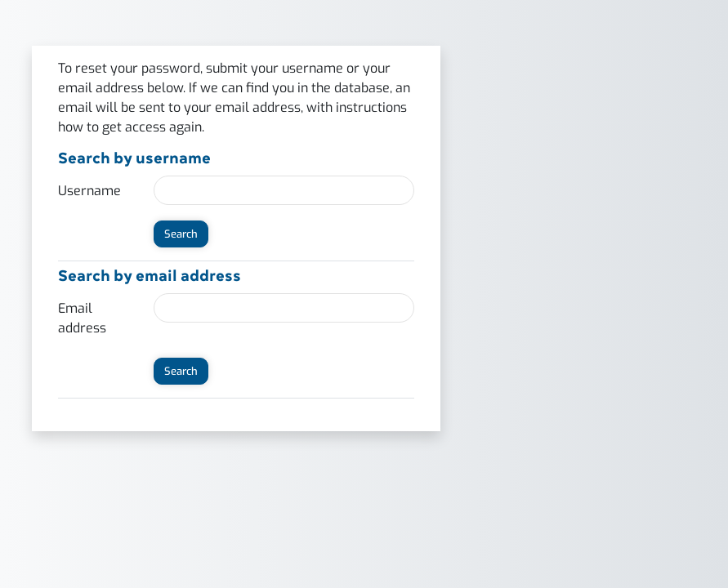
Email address (82, 318)
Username (89, 191)
